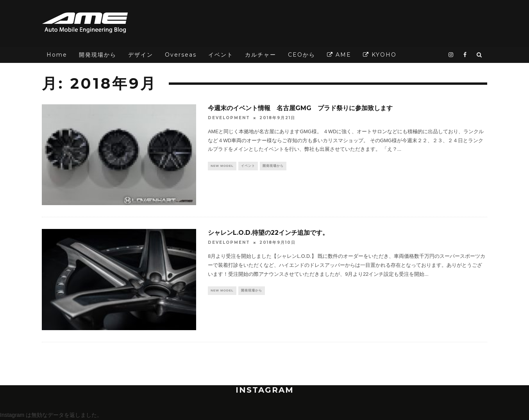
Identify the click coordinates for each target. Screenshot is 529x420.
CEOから (302, 55)
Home (57, 55)
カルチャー (261, 55)
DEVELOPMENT (229, 118)
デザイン (141, 55)
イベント (221, 55)
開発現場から (98, 55)
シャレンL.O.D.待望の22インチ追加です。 (268, 233)
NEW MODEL (222, 166)
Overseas (181, 55)
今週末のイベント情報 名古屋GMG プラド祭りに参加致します (300, 108)
